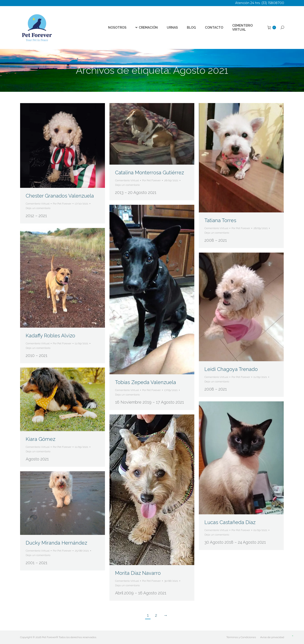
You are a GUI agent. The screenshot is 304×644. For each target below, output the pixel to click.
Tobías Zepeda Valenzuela (146, 382)
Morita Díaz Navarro (138, 573)
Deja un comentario (38, 208)
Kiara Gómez (41, 439)
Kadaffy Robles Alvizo (50, 336)
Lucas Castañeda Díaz (230, 522)
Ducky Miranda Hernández (56, 543)
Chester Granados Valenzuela (60, 196)
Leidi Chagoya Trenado (231, 369)
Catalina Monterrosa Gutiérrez (150, 172)
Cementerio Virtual (38, 204)
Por (62, 204)
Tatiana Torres (220, 220)
